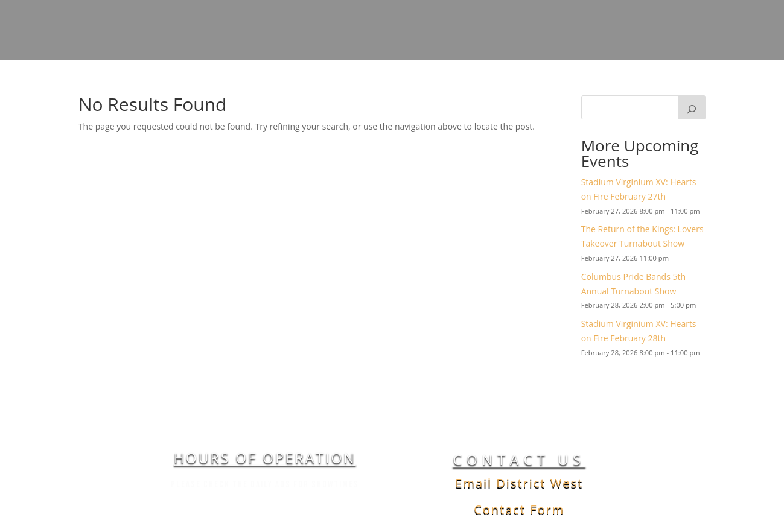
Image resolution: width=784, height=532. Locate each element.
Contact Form (519, 509)
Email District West (519, 483)
